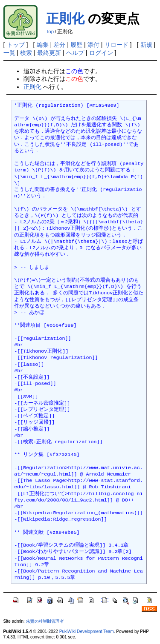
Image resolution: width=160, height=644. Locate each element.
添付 (93, 45)
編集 (43, 45)
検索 (26, 53)
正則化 (65, 19)
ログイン (101, 53)
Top (50, 31)
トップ (16, 45)
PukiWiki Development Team (87, 631)
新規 (146, 45)
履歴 (76, 45)
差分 (59, 45)
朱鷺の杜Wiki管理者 (45, 621)
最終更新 (49, 53)
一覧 (9, 53)
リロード (116, 45)
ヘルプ (75, 53)
